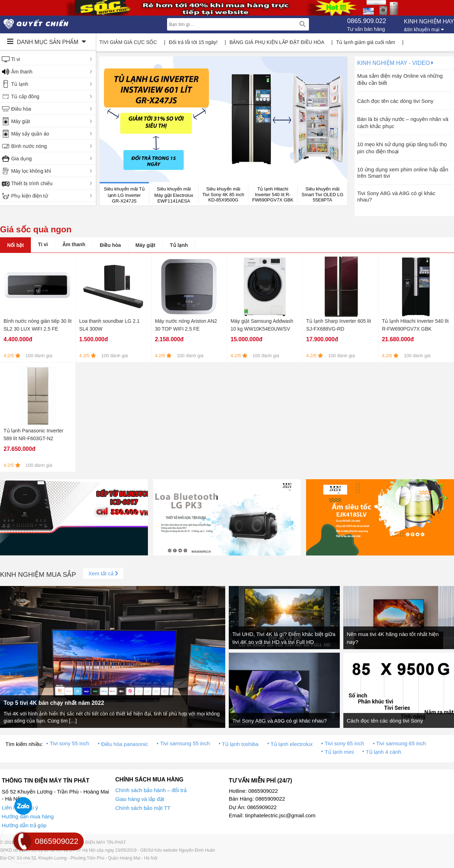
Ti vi (15, 59)
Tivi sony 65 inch (344, 743)
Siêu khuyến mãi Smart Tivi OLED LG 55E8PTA (322, 194)
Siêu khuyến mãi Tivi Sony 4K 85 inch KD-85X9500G (223, 194)
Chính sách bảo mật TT (143, 808)
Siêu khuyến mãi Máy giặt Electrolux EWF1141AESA (174, 195)
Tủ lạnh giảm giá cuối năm (366, 42)
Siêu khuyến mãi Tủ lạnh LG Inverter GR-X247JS (124, 195)
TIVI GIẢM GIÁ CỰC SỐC (128, 42)
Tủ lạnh (20, 84)
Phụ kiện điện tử (29, 196)
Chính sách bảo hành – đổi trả (151, 790)
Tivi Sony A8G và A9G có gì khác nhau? (279, 721)
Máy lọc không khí (31, 171)
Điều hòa (21, 109)
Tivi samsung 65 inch (401, 743)
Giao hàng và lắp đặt (140, 799)
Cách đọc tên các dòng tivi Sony (395, 101)
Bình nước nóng (29, 146)
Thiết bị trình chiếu (32, 183)
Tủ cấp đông (25, 96)
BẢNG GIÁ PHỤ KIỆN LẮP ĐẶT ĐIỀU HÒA (277, 42)
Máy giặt (20, 121)
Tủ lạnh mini (339, 752)
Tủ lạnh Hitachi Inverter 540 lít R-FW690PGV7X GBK (273, 194)
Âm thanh (22, 72)
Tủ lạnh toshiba (240, 744)
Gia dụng (21, 159)
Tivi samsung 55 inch (185, 743)
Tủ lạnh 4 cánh (383, 752)
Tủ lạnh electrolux (292, 744)
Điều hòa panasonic (124, 744)
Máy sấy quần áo (30, 134)
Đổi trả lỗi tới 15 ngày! (193, 42)
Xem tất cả (103, 573)
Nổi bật (15, 245)
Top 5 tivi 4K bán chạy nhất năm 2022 (54, 703)
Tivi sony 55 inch (69, 743)
